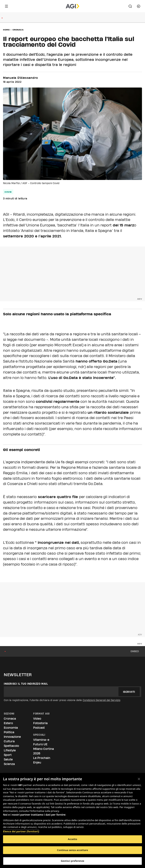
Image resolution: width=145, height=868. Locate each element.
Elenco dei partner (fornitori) (21, 831)
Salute (8, 759)
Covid (8, 192)
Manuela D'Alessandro (20, 78)
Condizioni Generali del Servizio (101, 700)
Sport (8, 755)
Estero (8, 723)
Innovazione (12, 737)
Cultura (9, 741)
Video (37, 719)
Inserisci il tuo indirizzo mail (26, 684)
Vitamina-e (41, 740)
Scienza (9, 764)
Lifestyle (10, 750)
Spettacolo (11, 746)
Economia (11, 728)
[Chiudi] (139, 779)
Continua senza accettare (72, 850)
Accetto (72, 839)
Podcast (39, 728)
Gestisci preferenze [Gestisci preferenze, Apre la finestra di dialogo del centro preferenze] (73, 861)
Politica (9, 732)
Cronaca (18, 30)
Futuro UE (40, 744)
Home (6, 30)
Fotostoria (40, 723)
